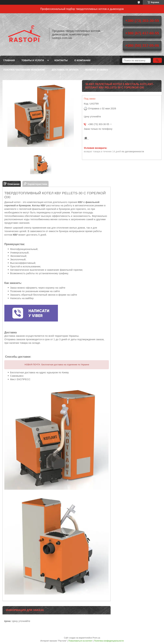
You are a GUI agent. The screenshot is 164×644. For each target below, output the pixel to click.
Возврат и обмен (97, 70)
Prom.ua (96, 638)
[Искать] (157, 60)
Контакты (61, 60)
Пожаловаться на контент (80, 641)
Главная (9, 60)
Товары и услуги (33, 60)
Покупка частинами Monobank (24, 70)
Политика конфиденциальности (109, 641)
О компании (82, 60)
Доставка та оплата (65, 70)
